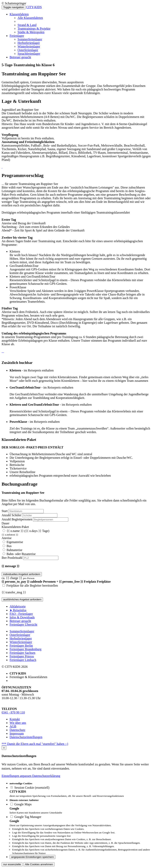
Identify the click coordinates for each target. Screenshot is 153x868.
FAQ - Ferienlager (21, 614)
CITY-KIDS (34, 7)
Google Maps (21, 804)
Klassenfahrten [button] (19, 14)
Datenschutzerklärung (46, 776)
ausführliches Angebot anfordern (22, 599)
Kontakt (15, 719)
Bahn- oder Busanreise (19, 554)
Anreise (7, 538)
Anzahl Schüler (11, 515)
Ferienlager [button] (17, 36)
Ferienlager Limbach (23, 660)
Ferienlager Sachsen (22, 653)
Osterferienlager (28, 50)
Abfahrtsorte (18, 606)
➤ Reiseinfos (18, 610)
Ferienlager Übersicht (23, 625)
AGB (13, 726)
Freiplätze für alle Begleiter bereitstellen (30, 586)
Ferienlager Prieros (22, 656)
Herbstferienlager (29, 43)
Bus (7, 546)
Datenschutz (17, 730)
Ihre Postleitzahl (12, 558)
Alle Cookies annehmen (39, 864)
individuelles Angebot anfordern (22, 574)
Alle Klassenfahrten (30, 18)
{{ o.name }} (76, 533)
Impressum (17, 733)
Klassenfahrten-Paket (15, 527)
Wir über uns (18, 723)
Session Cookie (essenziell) (30, 788)
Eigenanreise (13, 542)
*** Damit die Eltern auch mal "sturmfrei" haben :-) (35, 744)
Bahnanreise (12, 550)
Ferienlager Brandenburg (25, 649)
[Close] (4, 748)
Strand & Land (27, 25)
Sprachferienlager (29, 54)
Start (5, 511)
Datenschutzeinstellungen (26, 737)
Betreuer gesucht (20, 57)
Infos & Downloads (22, 617)
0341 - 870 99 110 (13, 712)
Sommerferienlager (30, 39)
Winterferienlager (29, 46)
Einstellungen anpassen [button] (17, 776)
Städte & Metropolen (31, 32)
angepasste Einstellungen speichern (32, 857)
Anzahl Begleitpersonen (17, 519)
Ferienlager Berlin (21, 646)
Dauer (5, 523)
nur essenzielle (12, 864)
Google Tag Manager (26, 817)
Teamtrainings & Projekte (34, 29)
